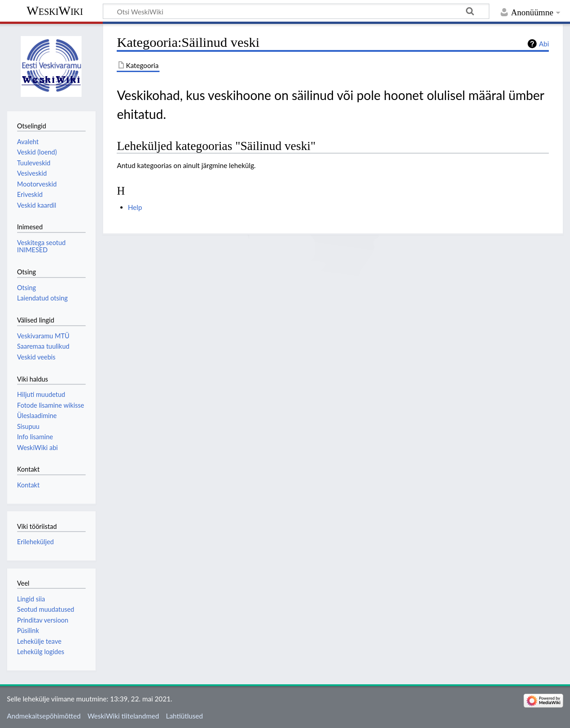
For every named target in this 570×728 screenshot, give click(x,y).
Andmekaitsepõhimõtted (44, 716)
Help (135, 207)
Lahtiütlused (184, 716)
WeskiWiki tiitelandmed (123, 716)
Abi (544, 44)
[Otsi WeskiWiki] (296, 11)
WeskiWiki (55, 11)
